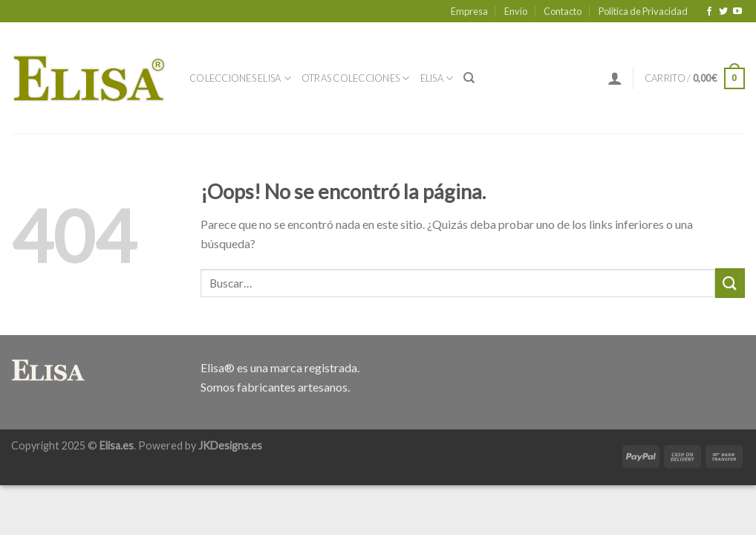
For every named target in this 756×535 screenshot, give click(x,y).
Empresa (469, 11)
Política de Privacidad (643, 11)
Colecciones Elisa (240, 78)
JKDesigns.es (230, 445)
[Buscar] (469, 78)
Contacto (563, 11)
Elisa (437, 78)
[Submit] (730, 283)
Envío (516, 11)
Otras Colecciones (356, 78)
